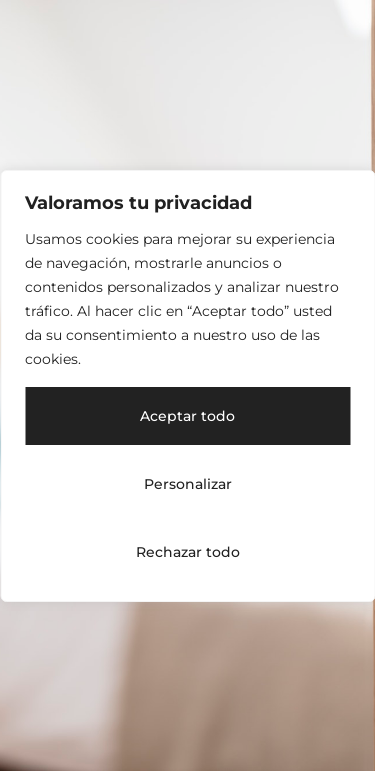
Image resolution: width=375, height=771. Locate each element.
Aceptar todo (187, 416)
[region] (187, 386)
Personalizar (188, 484)
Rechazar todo (188, 552)
